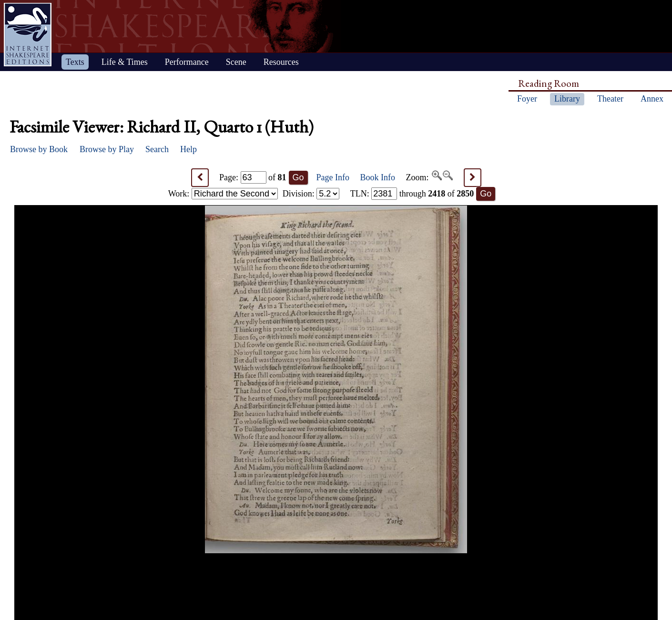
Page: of (253, 177)
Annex (652, 99)
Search (157, 149)
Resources (281, 62)
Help (188, 149)
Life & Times (125, 62)
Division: (311, 194)
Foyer (527, 99)
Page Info (333, 177)
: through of (412, 194)
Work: (223, 194)
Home (28, 35)
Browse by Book (39, 149)
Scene (236, 62)
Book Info (378, 177)
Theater (610, 99)
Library (567, 99)
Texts (75, 62)
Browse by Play (107, 149)
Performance (187, 62)
